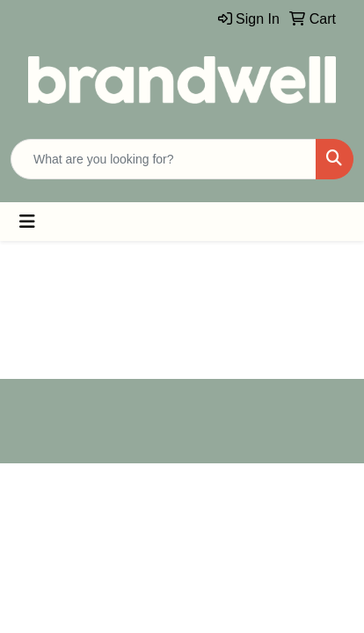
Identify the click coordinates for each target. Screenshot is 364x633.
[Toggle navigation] (27, 222)
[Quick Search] (164, 159)
